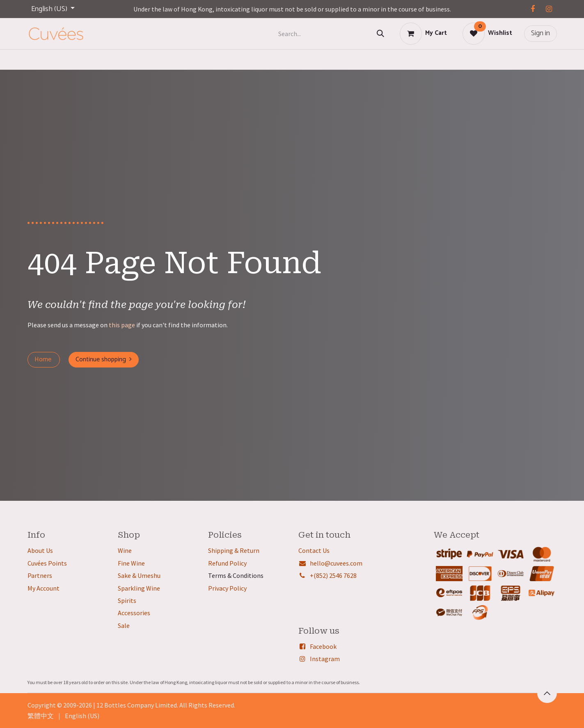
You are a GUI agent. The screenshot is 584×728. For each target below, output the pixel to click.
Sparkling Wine (139, 588)
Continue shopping (104, 359)
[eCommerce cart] (423, 34)
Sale (124, 625)
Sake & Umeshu (139, 575)
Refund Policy (227, 563)
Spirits (127, 600)
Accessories (134, 613)
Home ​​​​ (44, 359)
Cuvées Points (47, 563)
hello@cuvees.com (336, 563)
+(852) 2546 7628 (333, 575)
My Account (44, 588)
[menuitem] (41, 716)
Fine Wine (131, 563)
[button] (547, 693)
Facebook (323, 646)
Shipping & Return (234, 550)
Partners (40, 575)
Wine (125, 550)
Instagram (325, 659)
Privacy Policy (227, 588)
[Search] (380, 34)
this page (122, 325)
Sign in (540, 33)
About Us (40, 550)
